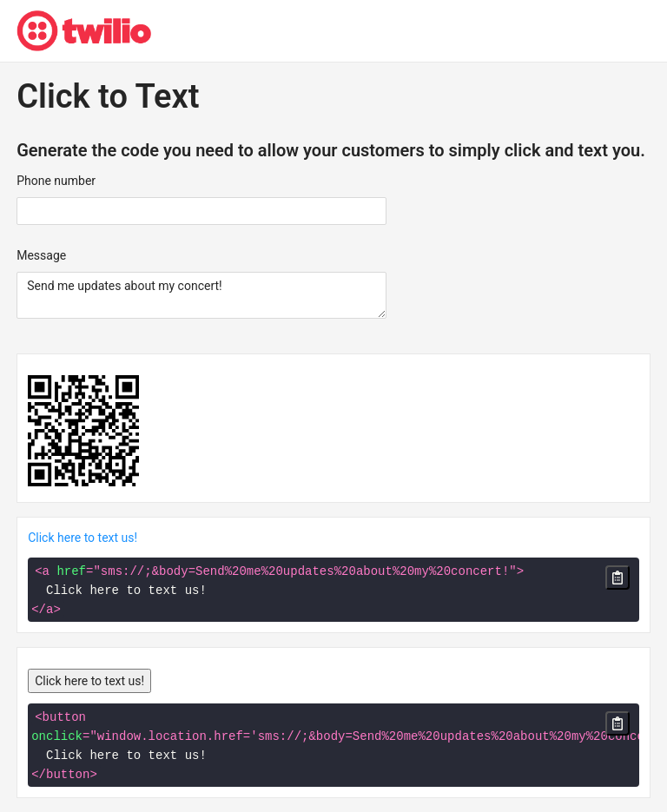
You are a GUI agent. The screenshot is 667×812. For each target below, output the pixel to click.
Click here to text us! (83, 538)
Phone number (56, 181)
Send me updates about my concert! (201, 295)
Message (41, 255)
